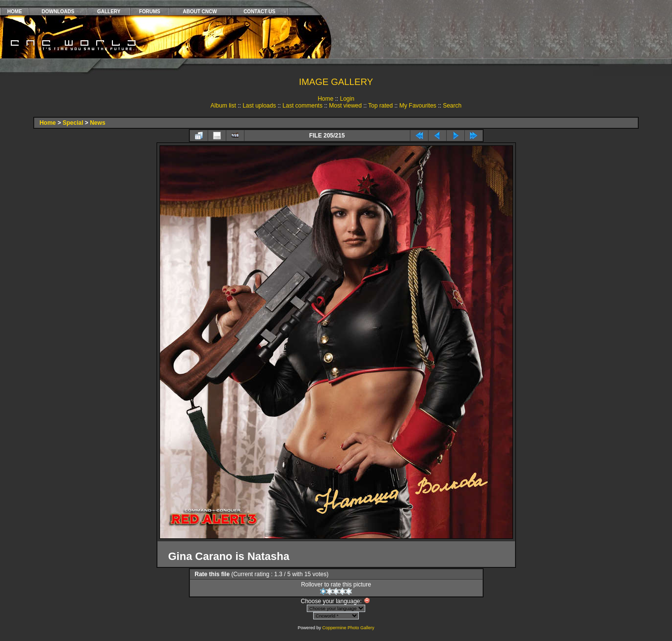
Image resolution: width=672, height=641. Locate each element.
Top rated (380, 106)
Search (452, 106)
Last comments (303, 106)
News (97, 123)
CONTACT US (259, 12)
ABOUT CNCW (200, 12)
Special (73, 123)
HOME (15, 12)
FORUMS (149, 12)
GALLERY (109, 12)
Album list (223, 106)
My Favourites (417, 106)
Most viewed (345, 106)
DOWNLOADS (58, 12)
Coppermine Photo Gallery (348, 628)
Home (325, 99)
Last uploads (259, 106)
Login (347, 99)
